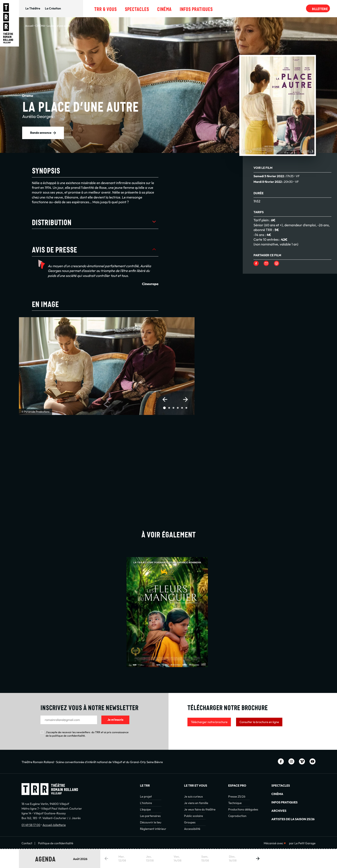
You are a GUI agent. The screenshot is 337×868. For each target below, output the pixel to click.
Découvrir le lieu (151, 822)
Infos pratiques (196, 8)
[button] (165, 399)
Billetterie (320, 8)
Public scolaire (193, 816)
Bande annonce (41, 133)
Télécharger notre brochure (209, 722)
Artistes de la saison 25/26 (293, 819)
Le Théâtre (33, 8)
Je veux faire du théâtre (200, 809)
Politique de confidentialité (56, 843)
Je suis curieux (193, 797)
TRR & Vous (105, 8)
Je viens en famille (196, 803)
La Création (53, 8)
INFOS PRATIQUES (284, 802)
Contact (27, 843)
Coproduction (237, 816)
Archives (279, 811)
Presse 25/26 (237, 797)
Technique (235, 803)
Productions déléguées (243, 809)
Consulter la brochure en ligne (259, 722)
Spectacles (137, 8)
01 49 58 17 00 (31, 825)
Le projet (146, 797)
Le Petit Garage (305, 843)
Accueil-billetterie (54, 825)
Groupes (190, 822)
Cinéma (164, 8)
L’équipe (145, 809)
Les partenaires (150, 816)
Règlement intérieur (153, 829)
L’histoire (146, 803)
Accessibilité (192, 829)
